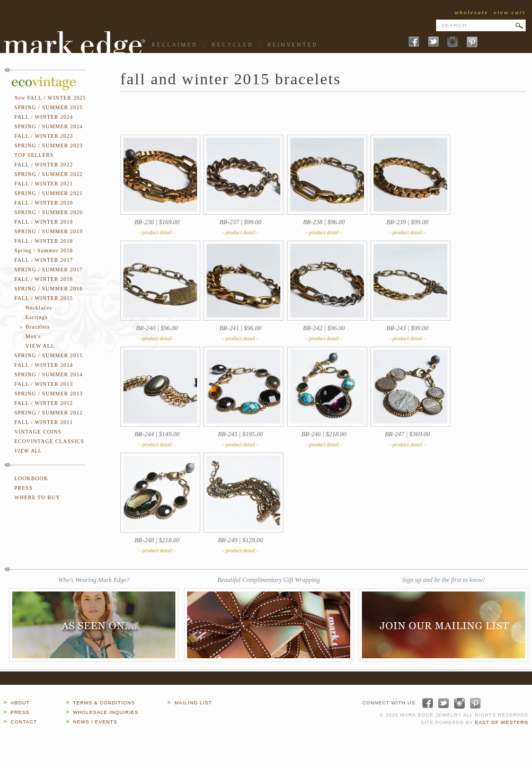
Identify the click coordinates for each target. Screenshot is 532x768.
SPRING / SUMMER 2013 (48, 394)
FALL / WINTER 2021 (44, 184)
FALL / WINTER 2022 (44, 165)
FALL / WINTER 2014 (44, 365)
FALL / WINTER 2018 (44, 241)
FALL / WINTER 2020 (44, 203)
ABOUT (20, 703)
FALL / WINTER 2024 (44, 117)
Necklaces (39, 308)
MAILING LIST (193, 703)
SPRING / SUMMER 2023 (48, 145)
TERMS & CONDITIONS (104, 703)
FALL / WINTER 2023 (44, 136)
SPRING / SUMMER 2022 (48, 174)
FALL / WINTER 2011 (44, 422)
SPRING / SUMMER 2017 (48, 270)
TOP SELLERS (34, 155)
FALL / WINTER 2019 (44, 222)
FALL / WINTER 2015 (44, 298)
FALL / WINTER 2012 (44, 403)
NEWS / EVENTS (95, 722)
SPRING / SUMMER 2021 (48, 193)
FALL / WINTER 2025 (56, 98)
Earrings (37, 317)
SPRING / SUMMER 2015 (48, 355)
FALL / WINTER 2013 (44, 384)
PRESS (23, 488)
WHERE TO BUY (37, 497)
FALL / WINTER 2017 (44, 260)
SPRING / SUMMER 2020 (48, 212)
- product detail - (157, 232)
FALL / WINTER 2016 (44, 279)
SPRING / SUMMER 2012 (48, 413)
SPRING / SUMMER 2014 (48, 374)
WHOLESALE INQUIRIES (106, 712)
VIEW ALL (40, 346)
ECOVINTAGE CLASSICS (49, 441)
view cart (510, 12)
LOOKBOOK (31, 478)
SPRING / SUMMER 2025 (48, 107)
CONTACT (24, 722)
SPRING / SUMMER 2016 (48, 289)
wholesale (472, 12)
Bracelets (38, 327)
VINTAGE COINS (38, 432)
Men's (33, 336)
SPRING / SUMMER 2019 (48, 231)
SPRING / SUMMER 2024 (48, 126)
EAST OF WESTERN (502, 722)
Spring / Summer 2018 (44, 250)
